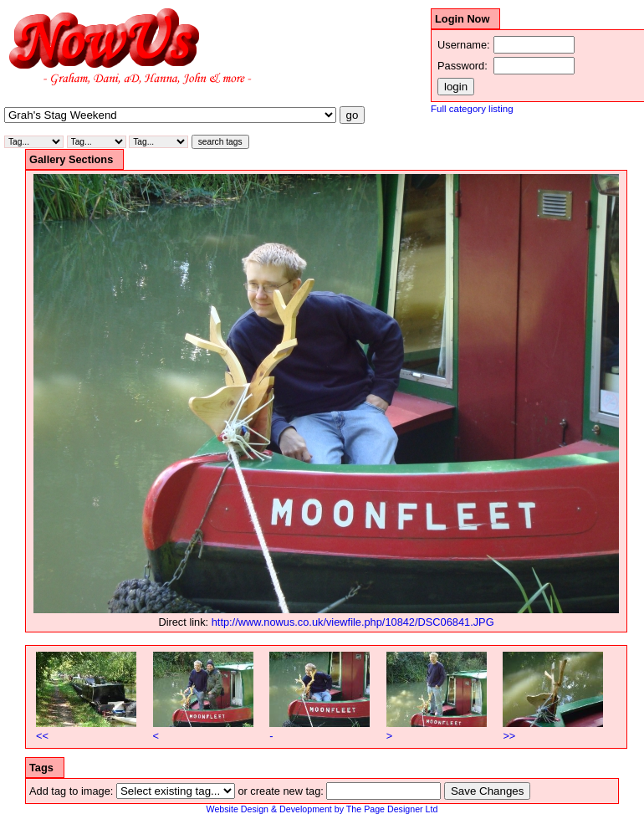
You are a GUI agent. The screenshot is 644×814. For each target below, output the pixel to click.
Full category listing (472, 109)
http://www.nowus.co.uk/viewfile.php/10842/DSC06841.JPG (353, 622)
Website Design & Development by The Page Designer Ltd (322, 809)
